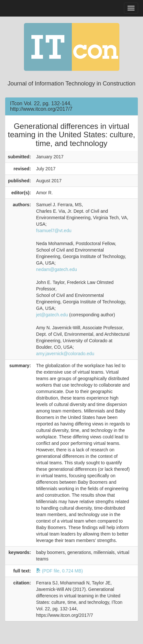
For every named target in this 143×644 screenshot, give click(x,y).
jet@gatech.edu (52, 315)
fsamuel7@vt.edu (54, 231)
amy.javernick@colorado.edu (65, 354)
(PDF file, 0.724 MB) (60, 571)
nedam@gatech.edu (57, 269)
